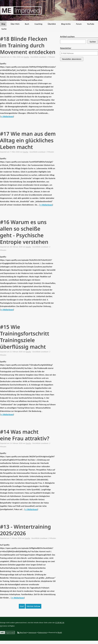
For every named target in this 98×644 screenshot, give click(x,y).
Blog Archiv (66, 24)
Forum (79, 24)
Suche (4, 29)
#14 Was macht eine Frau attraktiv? (25, 435)
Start (22, 606)
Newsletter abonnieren (72, 59)
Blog (3, 24)
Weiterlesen (8, 116)
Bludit (60, 632)
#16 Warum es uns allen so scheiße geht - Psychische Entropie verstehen (24, 232)
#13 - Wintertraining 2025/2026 (25, 530)
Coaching (38, 24)
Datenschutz (43, 632)
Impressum (32, 632)
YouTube (91, 24)
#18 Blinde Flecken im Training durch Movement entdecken (28, 45)
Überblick (52, 24)
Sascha (27, 57)
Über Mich (15, 24)
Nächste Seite (33, 606)
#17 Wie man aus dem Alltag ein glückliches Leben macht (28, 140)
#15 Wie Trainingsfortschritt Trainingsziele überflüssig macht (25, 337)
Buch (27, 24)
